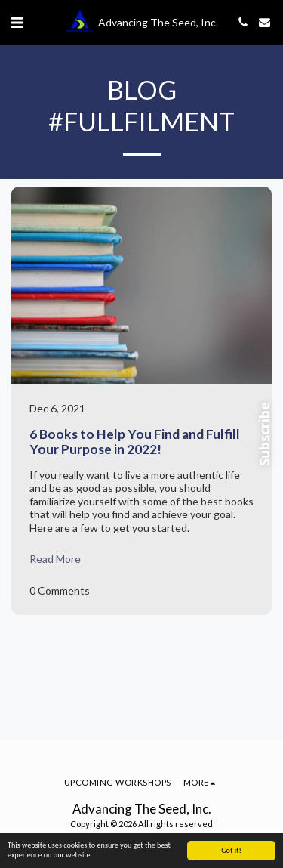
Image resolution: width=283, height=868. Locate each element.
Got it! (231, 850)
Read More (55, 559)
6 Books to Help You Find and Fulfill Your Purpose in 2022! (135, 441)
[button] (17, 22)
